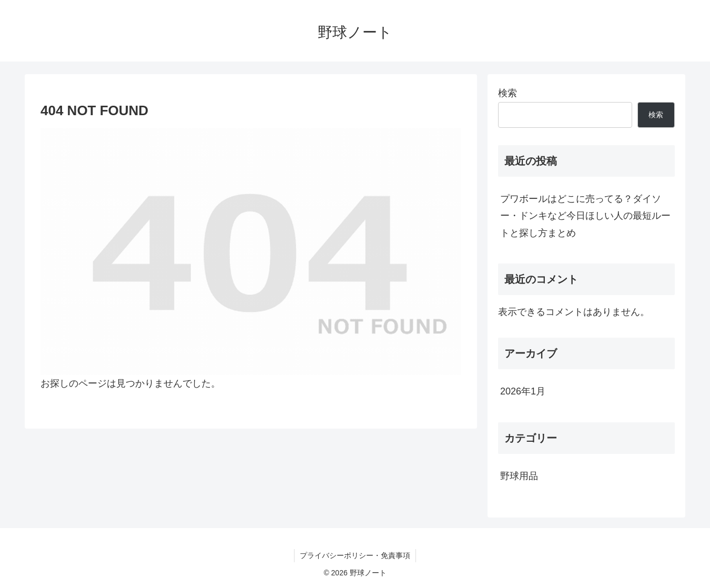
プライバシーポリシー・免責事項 (355, 555)
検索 (508, 93)
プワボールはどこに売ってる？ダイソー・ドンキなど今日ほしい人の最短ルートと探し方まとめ (585, 216)
